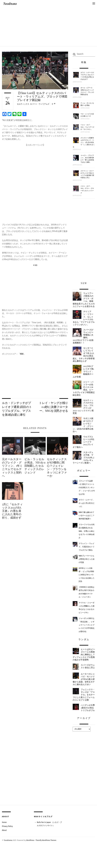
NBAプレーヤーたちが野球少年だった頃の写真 (87, 566)
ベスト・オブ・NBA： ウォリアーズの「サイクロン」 (87, 127)
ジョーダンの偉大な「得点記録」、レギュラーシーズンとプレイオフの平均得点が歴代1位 (87, 632)
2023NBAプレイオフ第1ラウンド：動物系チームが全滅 (84, 376)
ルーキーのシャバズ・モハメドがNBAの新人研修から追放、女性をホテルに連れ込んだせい (83, 692)
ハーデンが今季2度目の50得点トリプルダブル (84, 726)
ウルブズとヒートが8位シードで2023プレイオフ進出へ (84, 448)
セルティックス (23, 104)
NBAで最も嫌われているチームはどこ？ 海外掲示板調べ (87, 522)
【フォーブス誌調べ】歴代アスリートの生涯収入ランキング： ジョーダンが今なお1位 (87, 494)
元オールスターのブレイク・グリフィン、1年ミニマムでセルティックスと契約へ (12, 468)
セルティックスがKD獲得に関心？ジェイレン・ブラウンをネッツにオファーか (57, 468)
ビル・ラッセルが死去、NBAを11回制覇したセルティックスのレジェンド (34, 466)
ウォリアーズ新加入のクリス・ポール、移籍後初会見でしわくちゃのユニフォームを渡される (83, 301)
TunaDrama (8, 860)
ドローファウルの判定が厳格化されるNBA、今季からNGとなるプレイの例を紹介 (87, 538)
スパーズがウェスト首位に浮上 (87, 677)
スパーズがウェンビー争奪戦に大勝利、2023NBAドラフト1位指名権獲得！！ (84, 340)
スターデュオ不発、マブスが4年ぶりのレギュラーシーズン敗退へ (84, 464)
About (4, 851)
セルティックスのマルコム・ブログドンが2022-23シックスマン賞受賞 (84, 412)
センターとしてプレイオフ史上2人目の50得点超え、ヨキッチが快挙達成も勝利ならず (84, 359)
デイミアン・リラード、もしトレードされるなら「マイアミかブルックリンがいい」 (83, 321)
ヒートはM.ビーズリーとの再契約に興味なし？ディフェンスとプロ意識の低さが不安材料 (83, 663)
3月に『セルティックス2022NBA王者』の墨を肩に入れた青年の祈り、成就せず (12, 511)
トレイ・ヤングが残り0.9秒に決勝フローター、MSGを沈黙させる (54, 407)
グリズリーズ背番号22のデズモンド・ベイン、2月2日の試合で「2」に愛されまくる (84, 142)
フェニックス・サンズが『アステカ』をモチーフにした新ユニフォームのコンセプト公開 (83, 711)
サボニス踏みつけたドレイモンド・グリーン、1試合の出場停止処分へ (84, 431)
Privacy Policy (8, 847)
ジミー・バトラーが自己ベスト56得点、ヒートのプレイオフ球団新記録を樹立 (83, 393)
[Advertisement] (48, 26)
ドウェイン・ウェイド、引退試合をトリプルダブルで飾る (87, 553)
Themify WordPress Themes (47, 860)
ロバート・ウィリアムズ (40, 104)
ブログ (8, 440)
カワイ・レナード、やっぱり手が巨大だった (87, 510)
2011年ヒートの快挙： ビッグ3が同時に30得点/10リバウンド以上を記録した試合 (87, 581)
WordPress (30, 860)
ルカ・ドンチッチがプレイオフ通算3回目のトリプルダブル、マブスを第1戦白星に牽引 (17, 409)
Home (4, 843)
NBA (22, 354)
